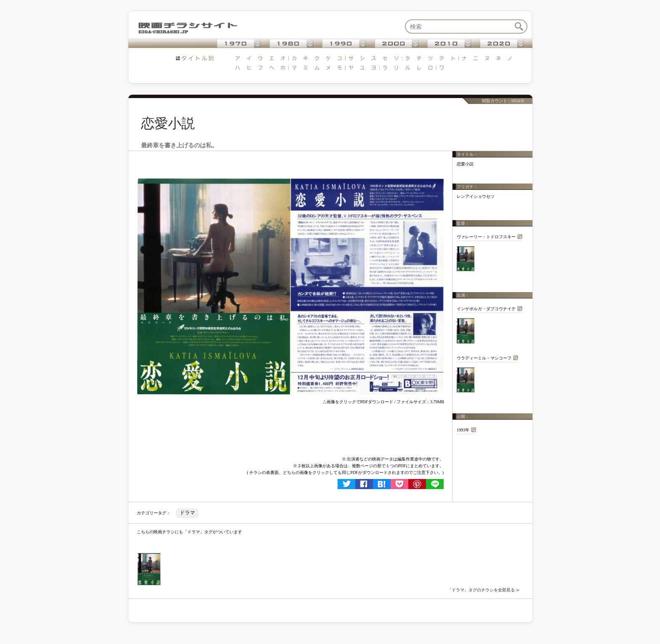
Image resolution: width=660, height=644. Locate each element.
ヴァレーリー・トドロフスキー (486, 237)
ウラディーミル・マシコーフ (484, 358)
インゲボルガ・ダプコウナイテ (486, 309)
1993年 (463, 430)
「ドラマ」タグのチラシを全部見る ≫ (484, 590)
